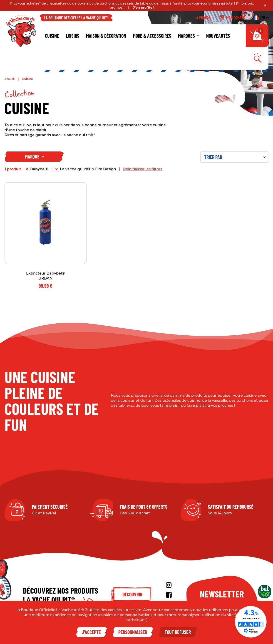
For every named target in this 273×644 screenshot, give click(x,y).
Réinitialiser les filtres (143, 169)
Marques (189, 36)
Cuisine (52, 36)
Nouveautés (218, 36)
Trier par (235, 157)
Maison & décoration (106, 36)
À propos (203, 18)
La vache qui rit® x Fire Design (88, 169)
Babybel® (39, 169)
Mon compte (232, 18)
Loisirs (73, 36)
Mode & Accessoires (152, 36)
